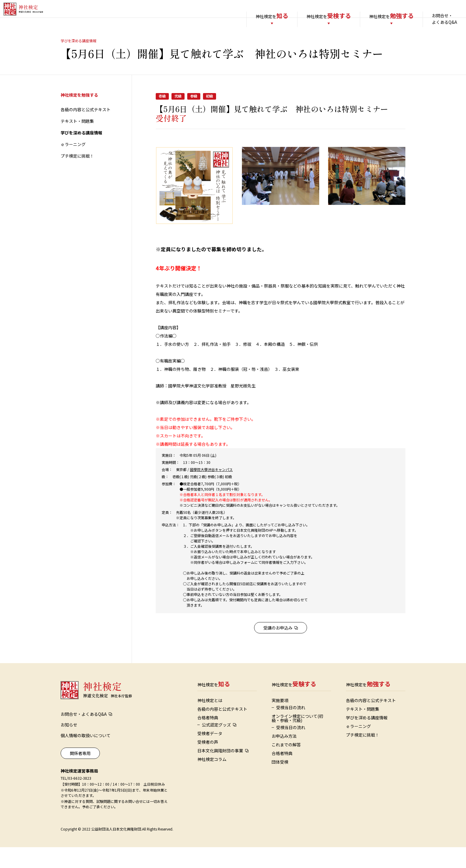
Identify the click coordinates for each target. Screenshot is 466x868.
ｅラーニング (73, 165)
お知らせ (69, 745)
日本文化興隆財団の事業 (220, 771)
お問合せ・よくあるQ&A (433, 19)
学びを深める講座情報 (81, 153)
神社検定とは (210, 721)
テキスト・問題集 (77, 142)
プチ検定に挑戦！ (77, 177)
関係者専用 (80, 774)
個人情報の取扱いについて (86, 756)
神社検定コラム (212, 780)
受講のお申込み (278, 649)
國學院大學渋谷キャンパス (211, 490)
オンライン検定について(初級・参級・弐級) (297, 739)
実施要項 (280, 721)
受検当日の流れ (291, 728)
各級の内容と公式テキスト (86, 130)
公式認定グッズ (216, 745)
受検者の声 (208, 763)
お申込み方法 (284, 757)
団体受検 (280, 783)
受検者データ (210, 754)
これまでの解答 (286, 765)
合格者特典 (208, 738)
